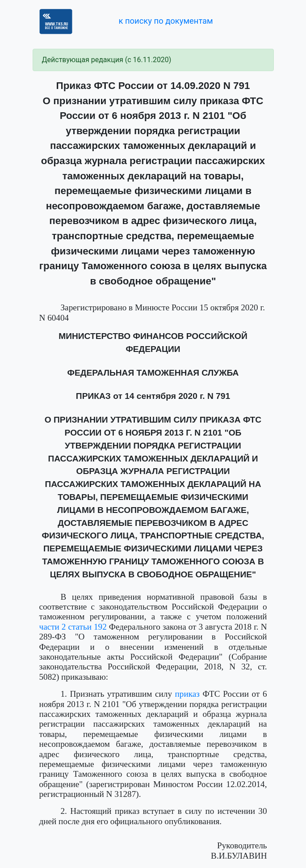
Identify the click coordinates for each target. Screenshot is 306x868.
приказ (187, 694)
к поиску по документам (166, 21)
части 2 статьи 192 (73, 627)
